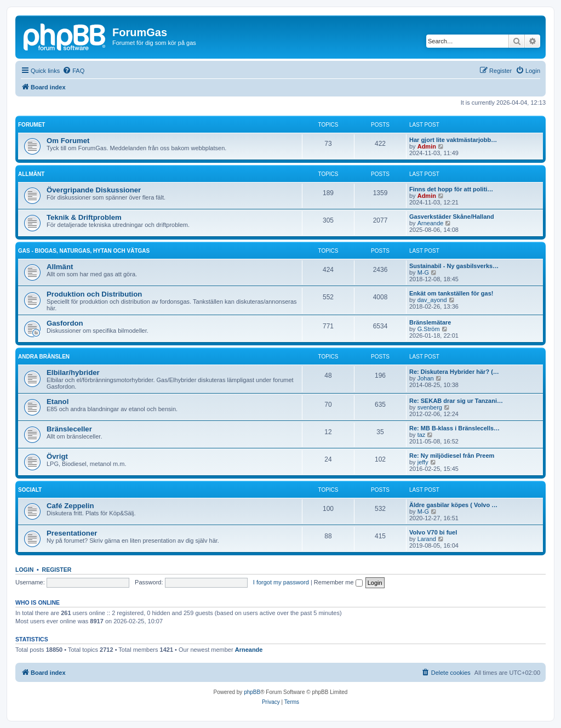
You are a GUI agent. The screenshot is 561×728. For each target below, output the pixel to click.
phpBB (252, 692)
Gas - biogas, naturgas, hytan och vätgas (84, 251)
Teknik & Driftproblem (84, 217)
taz (422, 435)
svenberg (430, 407)
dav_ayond (432, 300)
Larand (427, 539)
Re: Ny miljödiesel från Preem (452, 456)
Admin (427, 146)
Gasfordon (65, 323)
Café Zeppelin (70, 506)
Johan (426, 378)
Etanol (58, 402)
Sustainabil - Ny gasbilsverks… (454, 266)
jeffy (423, 462)
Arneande (431, 223)
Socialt (30, 490)
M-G (423, 272)
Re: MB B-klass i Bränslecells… (454, 428)
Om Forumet (68, 141)
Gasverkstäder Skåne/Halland (452, 217)
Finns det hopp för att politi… (451, 189)
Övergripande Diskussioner (94, 190)
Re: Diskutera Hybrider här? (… (454, 372)
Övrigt (57, 456)
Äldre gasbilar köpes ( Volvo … (453, 505)
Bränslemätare (430, 322)
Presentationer (72, 533)
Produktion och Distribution (94, 294)
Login (24, 570)
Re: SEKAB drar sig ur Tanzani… (456, 401)
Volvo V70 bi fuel (433, 532)
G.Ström (429, 329)
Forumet (32, 125)
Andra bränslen (44, 357)
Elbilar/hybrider (73, 372)
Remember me (338, 582)
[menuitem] (73, 71)
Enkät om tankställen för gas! (451, 293)
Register (57, 570)
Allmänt (31, 174)
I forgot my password (281, 582)
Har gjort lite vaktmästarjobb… (453, 140)
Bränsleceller (69, 429)
